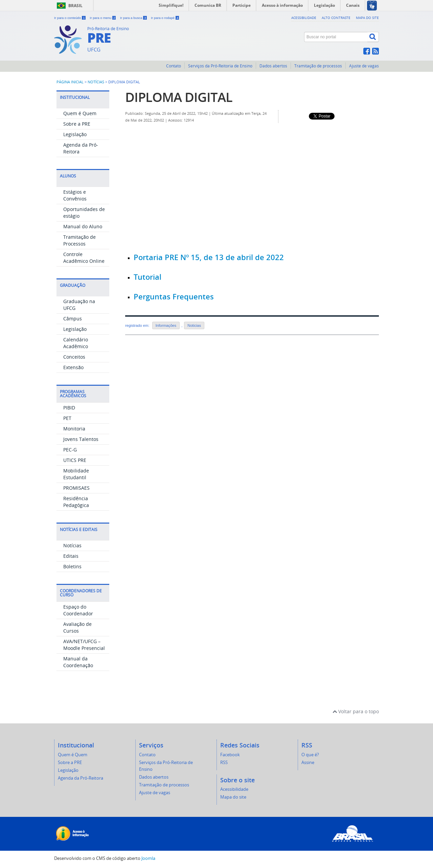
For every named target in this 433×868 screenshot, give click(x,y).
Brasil (75, 6)
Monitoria (74, 429)
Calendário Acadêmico (76, 343)
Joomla (148, 858)
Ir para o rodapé (165, 18)
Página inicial (70, 82)
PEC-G (70, 450)
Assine (308, 763)
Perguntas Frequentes (174, 297)
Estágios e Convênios (75, 195)
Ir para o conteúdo (70, 18)
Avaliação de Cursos (77, 627)
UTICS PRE (75, 460)
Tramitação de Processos (79, 240)
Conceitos (74, 357)
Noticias (194, 325)
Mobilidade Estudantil (76, 474)
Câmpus (73, 319)
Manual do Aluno (83, 226)
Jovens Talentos (81, 439)
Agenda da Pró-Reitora (81, 778)
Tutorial (147, 277)
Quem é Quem (80, 113)
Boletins (72, 566)
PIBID (69, 408)
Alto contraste (336, 18)
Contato (174, 66)
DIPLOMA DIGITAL (179, 97)
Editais (71, 556)
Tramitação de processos (318, 66)
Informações (166, 325)
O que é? (310, 755)
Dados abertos (273, 66)
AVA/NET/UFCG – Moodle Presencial (84, 645)
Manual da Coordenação (78, 662)
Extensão (73, 367)
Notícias (96, 82)
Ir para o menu (103, 18)
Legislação (75, 134)
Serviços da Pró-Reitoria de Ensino (220, 66)
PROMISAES (76, 488)
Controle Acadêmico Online (84, 258)
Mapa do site (367, 18)
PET (67, 418)
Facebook (230, 755)
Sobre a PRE (77, 124)
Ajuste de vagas (364, 66)
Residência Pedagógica (76, 502)
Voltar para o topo (356, 711)
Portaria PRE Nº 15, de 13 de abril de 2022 (209, 257)
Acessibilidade (304, 18)
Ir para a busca (134, 18)
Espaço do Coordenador (78, 610)
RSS (224, 763)
